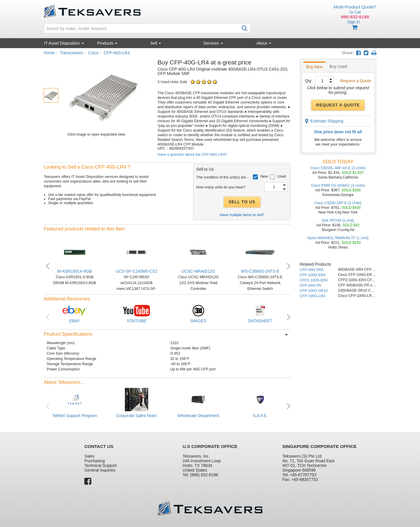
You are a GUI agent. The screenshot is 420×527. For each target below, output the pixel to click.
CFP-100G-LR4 (313, 296)
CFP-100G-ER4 (313, 275)
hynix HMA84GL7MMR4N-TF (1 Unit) (338, 238)
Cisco (93, 53)
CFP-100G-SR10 (314, 291)
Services (213, 43)
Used (282, 176)
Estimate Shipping (324, 121)
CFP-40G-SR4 (312, 270)
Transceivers (71, 53)
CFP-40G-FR (311, 286)
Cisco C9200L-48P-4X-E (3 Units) (338, 168)
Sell (156, 43)
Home (49, 53)
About (264, 43)
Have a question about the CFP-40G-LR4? (192, 155)
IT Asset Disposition (64, 43)
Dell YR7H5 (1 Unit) (338, 220)
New (264, 176)
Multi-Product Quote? (355, 7)
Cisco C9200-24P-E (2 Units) (338, 203)
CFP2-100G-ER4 (314, 280)
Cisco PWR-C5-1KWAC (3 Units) (338, 185)
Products (107, 43)
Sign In (353, 22)
